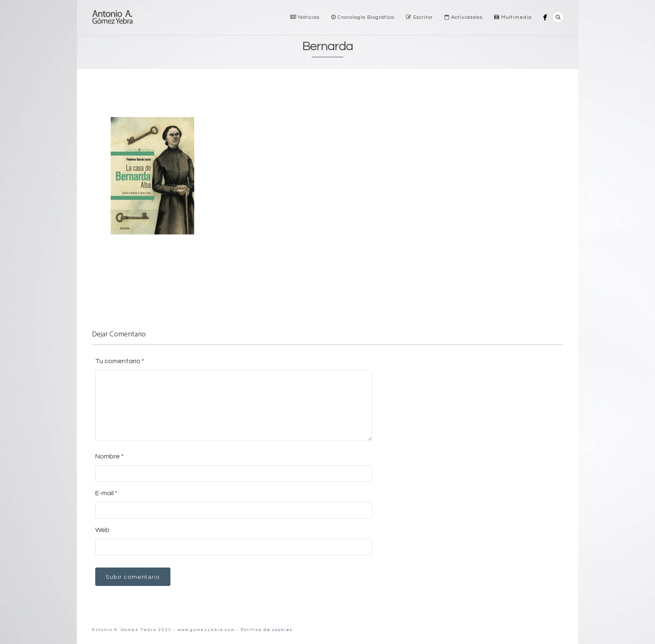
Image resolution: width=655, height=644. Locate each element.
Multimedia (513, 17)
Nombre (109, 456)
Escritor (419, 17)
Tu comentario (120, 361)
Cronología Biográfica (363, 17)
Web (102, 530)
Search (558, 17)
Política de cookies (267, 630)
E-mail (106, 493)
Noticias (305, 17)
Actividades (463, 17)
